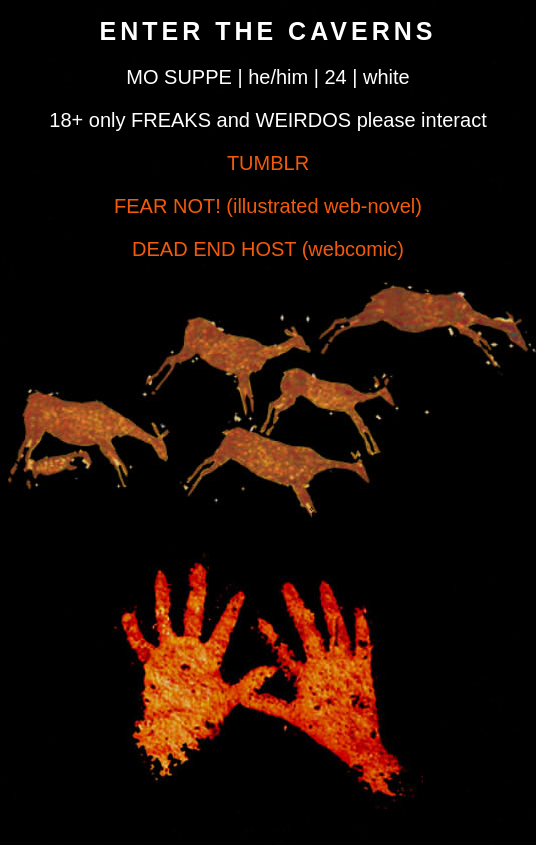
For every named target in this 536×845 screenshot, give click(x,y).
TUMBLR (268, 163)
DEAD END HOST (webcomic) (268, 249)
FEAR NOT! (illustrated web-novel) (268, 206)
